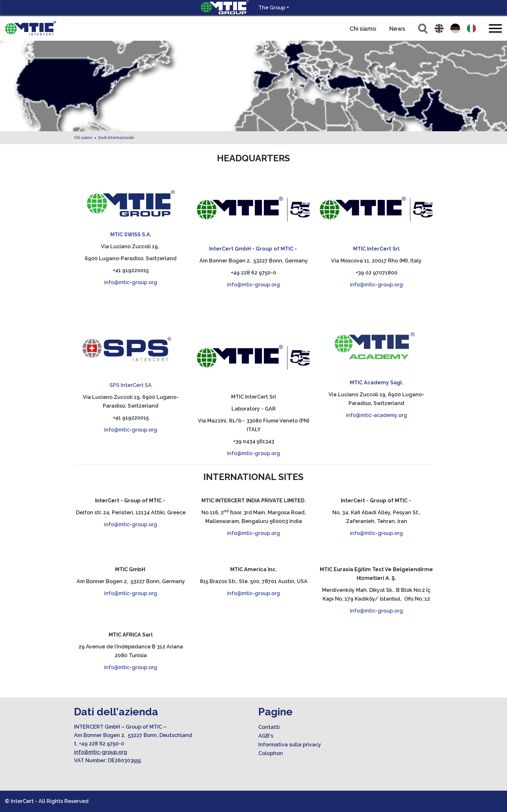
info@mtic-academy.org (377, 415)
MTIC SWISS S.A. (131, 235)
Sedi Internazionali (116, 138)
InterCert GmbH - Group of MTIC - (254, 249)
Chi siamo (363, 29)
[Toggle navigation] (495, 28)
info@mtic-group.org (131, 282)
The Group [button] (272, 8)
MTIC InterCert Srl (376, 249)
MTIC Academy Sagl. (377, 383)
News (397, 29)
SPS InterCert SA (131, 385)
